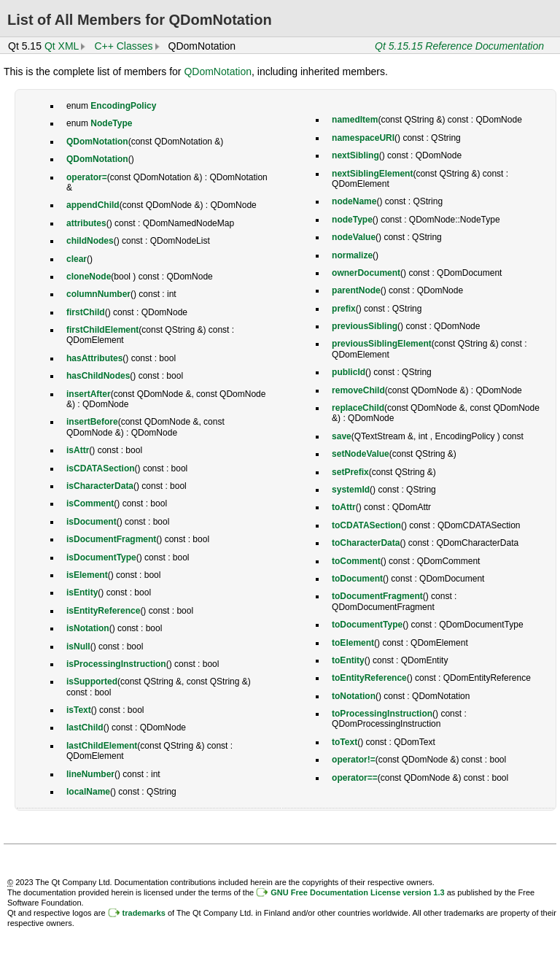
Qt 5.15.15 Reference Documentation (459, 46)
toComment (356, 561)
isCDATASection (101, 468)
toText (345, 742)
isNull (78, 647)
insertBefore (92, 422)
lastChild (85, 727)
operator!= (354, 760)
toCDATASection (366, 525)
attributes (86, 223)
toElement (353, 643)
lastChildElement (102, 746)
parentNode (356, 290)
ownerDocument (366, 273)
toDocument (357, 579)
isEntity (82, 593)
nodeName (354, 201)
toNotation (354, 696)
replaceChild (358, 408)
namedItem (355, 120)
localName (88, 792)
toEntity (348, 660)
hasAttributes (94, 358)
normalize (352, 255)
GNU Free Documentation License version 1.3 (357, 892)
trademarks (144, 913)
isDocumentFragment (111, 539)
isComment (90, 503)
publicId (349, 372)
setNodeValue (361, 454)
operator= (87, 177)
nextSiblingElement (372, 174)
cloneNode (89, 277)
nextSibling (355, 155)
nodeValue (354, 237)
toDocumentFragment (377, 596)
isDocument (92, 522)
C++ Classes (123, 46)
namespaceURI (363, 138)
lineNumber (90, 774)
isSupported (92, 682)
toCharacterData (366, 543)
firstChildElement (102, 330)
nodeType (352, 220)
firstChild (86, 312)
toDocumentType (367, 625)
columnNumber (98, 294)
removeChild (358, 390)
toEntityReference (369, 678)
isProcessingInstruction (116, 664)
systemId (351, 490)
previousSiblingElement (382, 344)
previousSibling (365, 326)
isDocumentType (101, 557)
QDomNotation (218, 72)
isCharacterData (100, 486)
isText (79, 710)
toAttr (344, 507)
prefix (344, 309)
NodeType (111, 123)
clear (77, 259)
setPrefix (350, 472)
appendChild (93, 205)
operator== (355, 778)
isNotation (88, 628)
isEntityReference (103, 611)
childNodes (90, 241)
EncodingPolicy (123, 106)
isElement (87, 575)
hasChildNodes (98, 376)
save (342, 436)
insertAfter (89, 394)
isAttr (78, 450)
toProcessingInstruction (382, 714)
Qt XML (62, 46)
